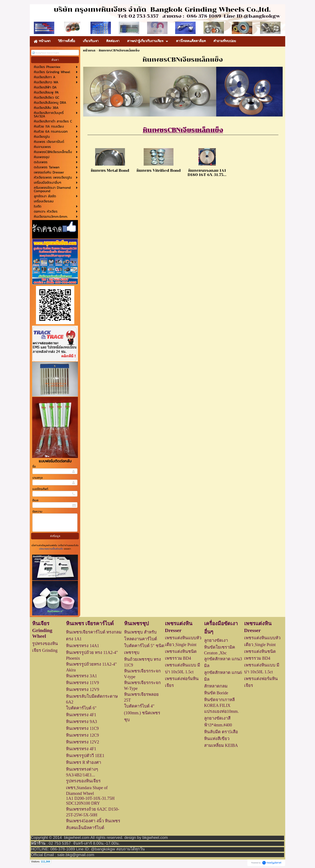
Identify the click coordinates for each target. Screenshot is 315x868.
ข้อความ (37, 512)
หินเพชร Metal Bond (110, 170)
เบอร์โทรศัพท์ (40, 489)
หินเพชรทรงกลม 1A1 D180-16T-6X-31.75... (207, 173)
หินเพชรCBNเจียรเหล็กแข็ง (183, 130)
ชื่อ (34, 467)
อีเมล (35, 500)
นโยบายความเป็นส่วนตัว (52, 549)
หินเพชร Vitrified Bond (159, 170)
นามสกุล (37, 478)
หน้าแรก (89, 50)
